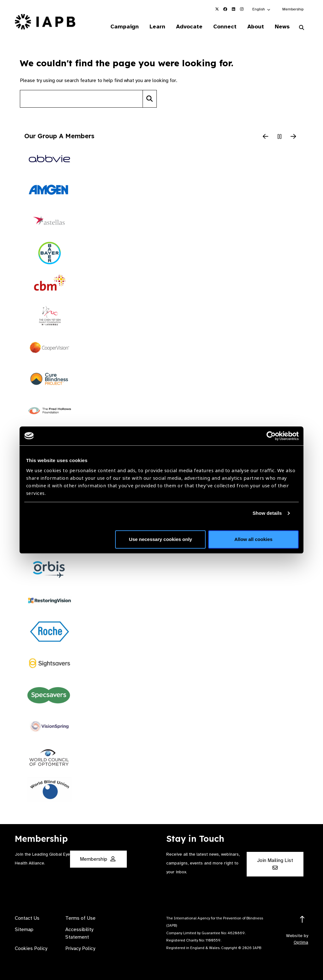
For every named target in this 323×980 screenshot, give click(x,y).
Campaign (125, 27)
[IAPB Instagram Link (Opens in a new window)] (242, 9)
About (256, 27)
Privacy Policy (80, 948)
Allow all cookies (253, 539)
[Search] (150, 99)
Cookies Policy (31, 948)
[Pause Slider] (279, 137)
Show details (267, 513)
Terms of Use (80, 918)
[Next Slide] (293, 137)
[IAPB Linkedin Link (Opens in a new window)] (233, 9)
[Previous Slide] (266, 137)
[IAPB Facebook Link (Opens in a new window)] (225, 9)
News (282, 27)
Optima (301, 942)
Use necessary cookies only (161, 539)
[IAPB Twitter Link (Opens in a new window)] (217, 9)
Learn (157, 27)
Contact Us (27, 918)
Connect (225, 27)
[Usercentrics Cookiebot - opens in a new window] (271, 436)
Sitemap (24, 930)
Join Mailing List (275, 864)
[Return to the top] (302, 920)
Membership (293, 9)
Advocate (189, 27)
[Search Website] (302, 28)
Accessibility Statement (79, 933)
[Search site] (81, 99)
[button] (262, 9)
